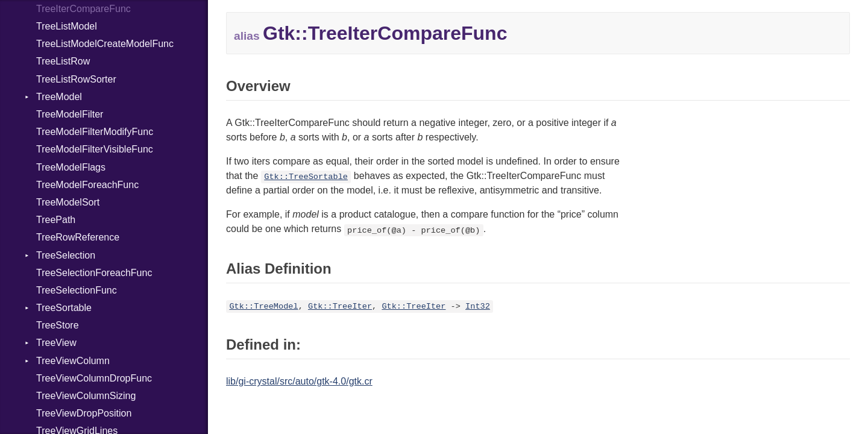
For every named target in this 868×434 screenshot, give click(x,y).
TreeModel (59, 97)
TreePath (56, 220)
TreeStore (58, 325)
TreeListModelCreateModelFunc (105, 44)
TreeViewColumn (73, 361)
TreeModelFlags (71, 167)
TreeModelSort (68, 202)
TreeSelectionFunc (77, 290)
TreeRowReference (78, 237)
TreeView (56, 343)
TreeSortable (64, 308)
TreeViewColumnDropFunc (94, 378)
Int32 (478, 307)
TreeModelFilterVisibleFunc (95, 149)
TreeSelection (66, 255)
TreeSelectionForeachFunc (94, 273)
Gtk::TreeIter (340, 307)
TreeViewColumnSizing (86, 396)
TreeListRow (63, 61)
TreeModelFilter (70, 114)
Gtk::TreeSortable (306, 177)
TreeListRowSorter (76, 79)
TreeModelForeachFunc (87, 185)
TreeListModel (67, 26)
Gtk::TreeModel (263, 307)
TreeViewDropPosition (84, 413)
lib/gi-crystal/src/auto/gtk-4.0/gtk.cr (299, 381)
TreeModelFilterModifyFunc (95, 132)
